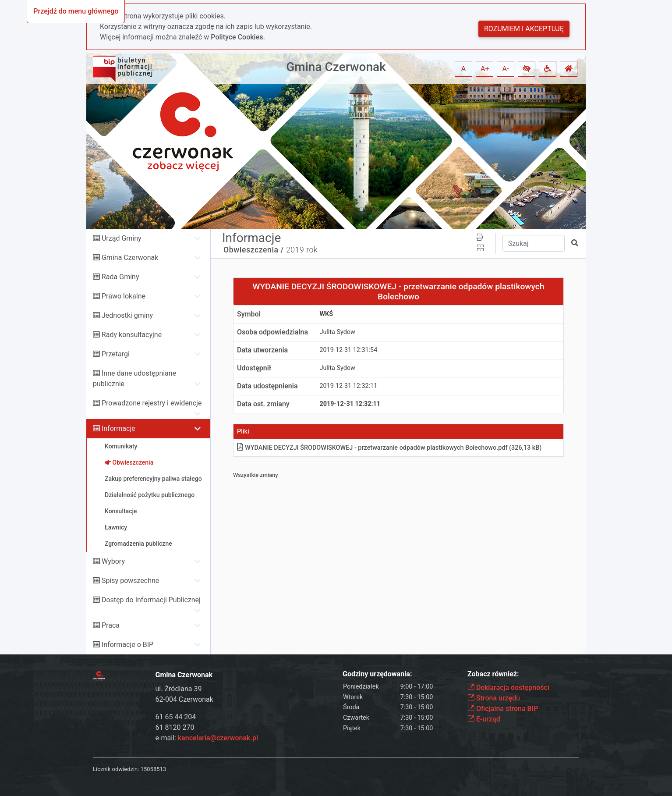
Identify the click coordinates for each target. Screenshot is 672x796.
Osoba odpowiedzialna (272, 332)
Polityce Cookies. (238, 37)
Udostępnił (254, 368)
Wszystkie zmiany (256, 475)
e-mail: (207, 738)
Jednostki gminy (127, 315)
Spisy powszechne (130, 581)
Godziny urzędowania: (377, 674)
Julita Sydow (338, 332)
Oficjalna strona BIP (503, 709)
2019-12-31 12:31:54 (349, 350)
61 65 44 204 (176, 717)
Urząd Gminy (122, 238)
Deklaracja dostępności (508, 688)
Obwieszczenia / (254, 250)
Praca (111, 625)
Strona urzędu (494, 698)
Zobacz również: (493, 674)
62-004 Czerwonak (184, 699)
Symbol (249, 314)
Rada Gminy (120, 277)
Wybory (113, 561)
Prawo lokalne (124, 296)
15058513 (153, 769)
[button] (527, 69)
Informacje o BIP (127, 645)
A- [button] (506, 69)
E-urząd (484, 719)
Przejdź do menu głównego (76, 11)
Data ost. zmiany (263, 404)
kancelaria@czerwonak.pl (218, 738)
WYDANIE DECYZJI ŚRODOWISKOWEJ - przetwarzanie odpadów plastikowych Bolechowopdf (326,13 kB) (389, 448)
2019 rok (302, 250)
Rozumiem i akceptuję (524, 29)
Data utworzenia (262, 350)
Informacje (118, 428)
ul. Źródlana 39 (179, 689)
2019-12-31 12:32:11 (349, 386)
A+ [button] (485, 69)
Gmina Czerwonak (336, 67)
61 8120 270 (175, 727)
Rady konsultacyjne (132, 335)
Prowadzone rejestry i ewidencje (152, 403)
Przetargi (116, 354)
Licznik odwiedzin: (116, 769)
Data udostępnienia (267, 386)
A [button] (463, 69)
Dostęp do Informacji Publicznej (151, 600)
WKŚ (327, 314)
